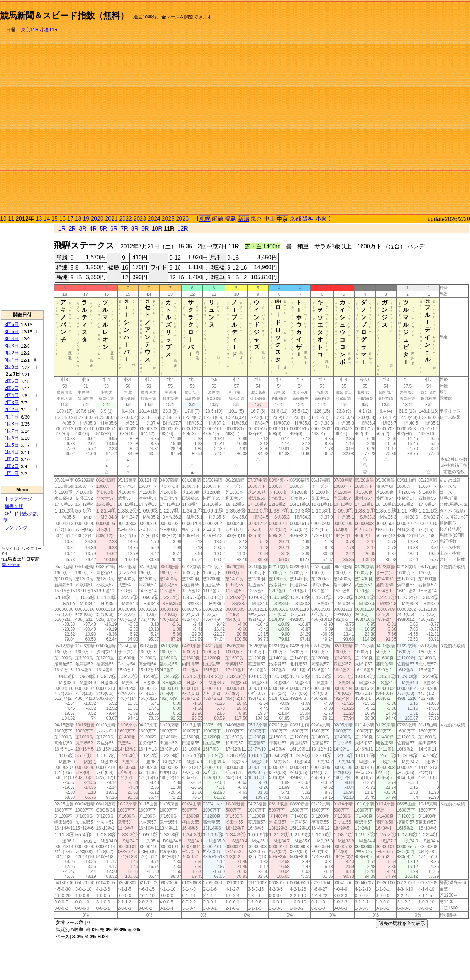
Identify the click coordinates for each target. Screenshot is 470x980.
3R (83, 229)
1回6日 (12, 438)
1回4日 (12, 452)
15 (55, 219)
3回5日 (12, 331)
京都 (295, 219)
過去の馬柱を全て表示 (402, 923)
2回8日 (12, 367)
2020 (97, 219)
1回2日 (12, 466)
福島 (230, 219)
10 (3, 219)
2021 (111, 219)
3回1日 (12, 360)
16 (62, 219)
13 (39, 219)
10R (157, 229)
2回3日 (12, 402)
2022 (125, 219)
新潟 (244, 219)
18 (78, 219)
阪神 (308, 219)
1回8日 (12, 424)
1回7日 (12, 431)
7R (124, 229)
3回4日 (12, 339)
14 (47, 219)
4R (93, 229)
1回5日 (12, 445)
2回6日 (12, 381)
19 (86, 219)
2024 (154, 219)
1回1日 (12, 473)
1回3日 (12, 459)
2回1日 (12, 417)
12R (183, 229)
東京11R (30, 30)
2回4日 (12, 395)
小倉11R (49, 30)
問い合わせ (11, 565)
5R (103, 229)
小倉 (321, 219)
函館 (218, 219)
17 (71, 219)
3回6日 (12, 324)
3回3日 (12, 346)
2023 (140, 219)
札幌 (205, 219)
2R (72, 229)
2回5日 (12, 388)
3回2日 (12, 353)
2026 (183, 219)
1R (62, 229)
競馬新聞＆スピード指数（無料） (64, 15)
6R (114, 229)
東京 (256, 219)
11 (11, 219)
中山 (269, 219)
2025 (168, 219)
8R (135, 229)
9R (145, 229)
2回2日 (12, 409)
